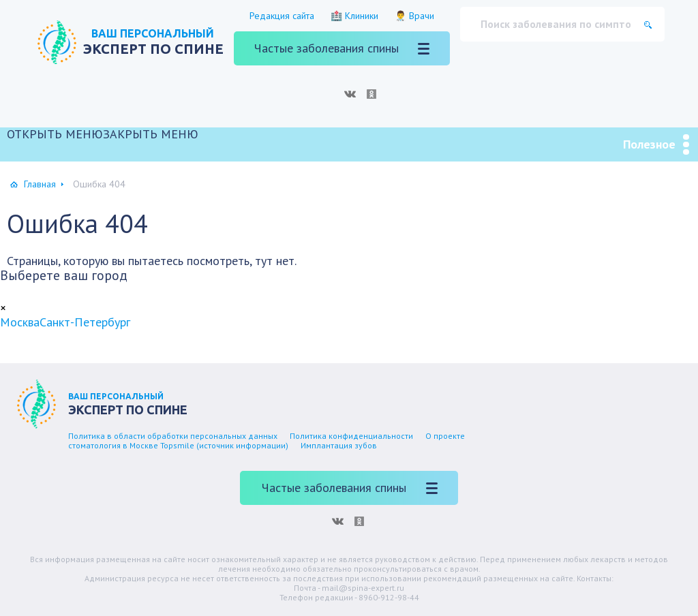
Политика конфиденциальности (351, 436)
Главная (40, 184)
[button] (103, 134)
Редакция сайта (282, 16)
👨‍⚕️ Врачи (414, 16)
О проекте (445, 436)
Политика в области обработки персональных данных (173, 436)
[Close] (3, 308)
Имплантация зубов (339, 445)
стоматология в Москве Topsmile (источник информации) (178, 445)
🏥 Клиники (354, 16)
